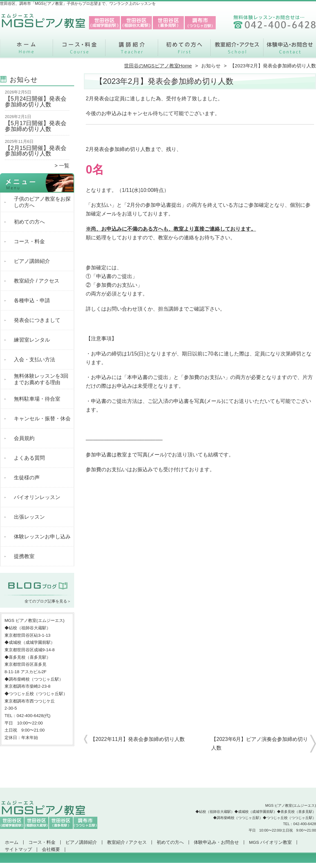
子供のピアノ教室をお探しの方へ (42, 202)
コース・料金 (79, 50)
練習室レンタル (32, 340)
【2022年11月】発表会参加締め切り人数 (138, 739)
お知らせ (211, 66)
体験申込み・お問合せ (290, 50)
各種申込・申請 (32, 300)
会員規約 (24, 438)
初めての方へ (184, 50)
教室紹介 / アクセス (237, 50)
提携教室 (24, 556)
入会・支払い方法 (35, 359)
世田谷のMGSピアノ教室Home (158, 66)
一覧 (64, 166)
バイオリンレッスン (37, 497)
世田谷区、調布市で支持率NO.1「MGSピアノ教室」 (157, 865)
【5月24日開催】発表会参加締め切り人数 (36, 102)
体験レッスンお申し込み (42, 537)
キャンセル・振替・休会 (42, 419)
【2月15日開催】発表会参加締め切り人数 (36, 151)
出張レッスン (29, 517)
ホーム (26, 50)
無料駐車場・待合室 (37, 399)
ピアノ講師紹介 (132, 50)
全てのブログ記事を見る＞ (48, 601)
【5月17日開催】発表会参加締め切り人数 (36, 126)
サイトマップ (18, 849)
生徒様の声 (27, 478)
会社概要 (51, 849)
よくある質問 (29, 458)
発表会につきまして (37, 320)
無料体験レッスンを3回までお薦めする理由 (41, 379)
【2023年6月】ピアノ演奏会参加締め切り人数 (260, 743)
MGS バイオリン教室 (270, 842)
